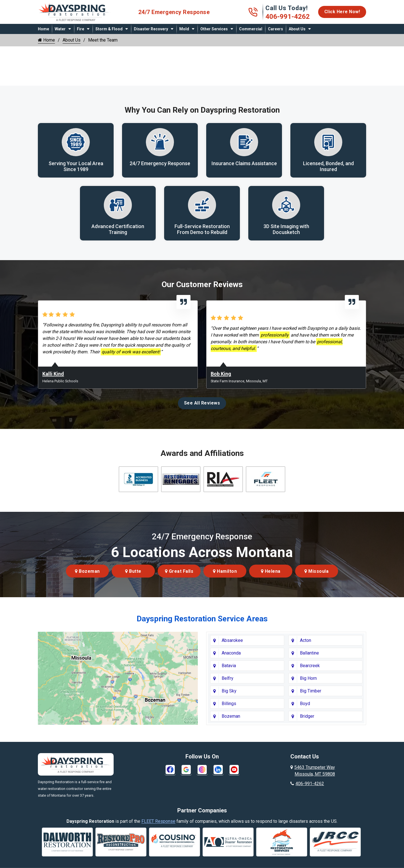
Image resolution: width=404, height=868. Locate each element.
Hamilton (225, 571)
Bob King (221, 374)
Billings (229, 704)
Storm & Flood (109, 29)
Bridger (307, 716)
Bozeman (87, 571)
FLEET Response (158, 821)
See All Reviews (202, 403)
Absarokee (232, 640)
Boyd (305, 704)
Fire (81, 29)
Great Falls (179, 571)
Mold (184, 29)
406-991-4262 (288, 17)
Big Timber (311, 691)
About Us (297, 29)
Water (60, 29)
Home (43, 29)
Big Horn (308, 678)
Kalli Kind (53, 374)
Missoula (316, 571)
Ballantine (309, 653)
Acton (306, 640)
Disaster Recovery (151, 29)
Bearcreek (310, 666)
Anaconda (231, 653)
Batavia (229, 666)
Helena (271, 571)
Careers (276, 29)
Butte (133, 571)
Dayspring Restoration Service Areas (202, 619)
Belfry (228, 678)
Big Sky (229, 691)
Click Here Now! (342, 12)
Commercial (251, 29)
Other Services (214, 29)
